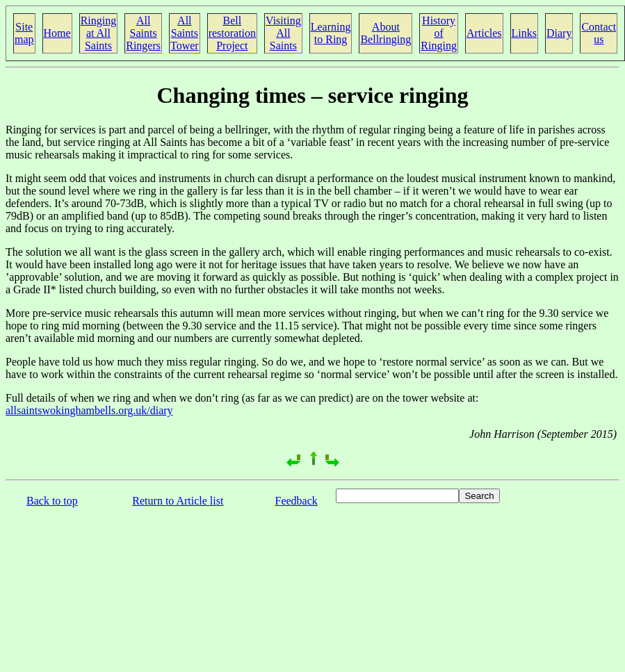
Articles (484, 33)
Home (57, 33)
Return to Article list (178, 501)
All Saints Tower (185, 33)
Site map (24, 33)
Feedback (297, 501)
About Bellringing (385, 33)
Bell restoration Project (232, 33)
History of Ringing (439, 33)
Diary (559, 33)
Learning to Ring (331, 33)
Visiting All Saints (283, 33)
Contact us (599, 33)
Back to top (52, 501)
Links (524, 33)
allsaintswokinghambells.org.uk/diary (89, 410)
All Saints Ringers (143, 33)
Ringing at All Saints (99, 33)
